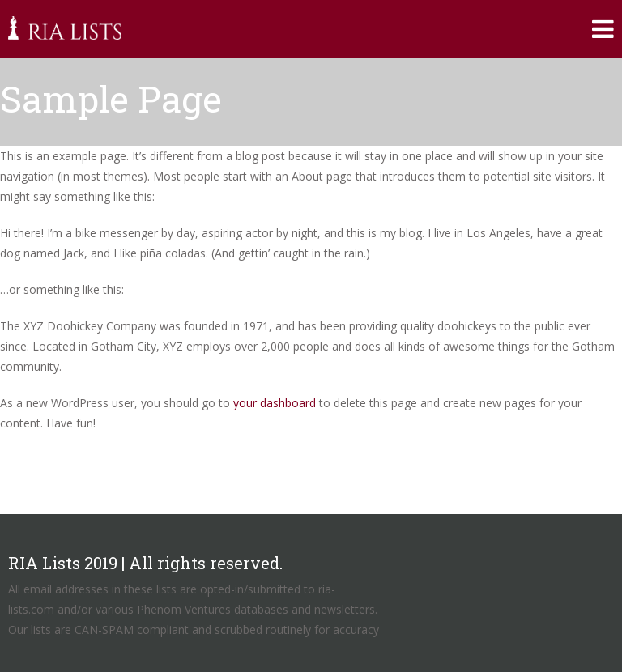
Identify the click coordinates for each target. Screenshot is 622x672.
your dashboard (275, 403)
